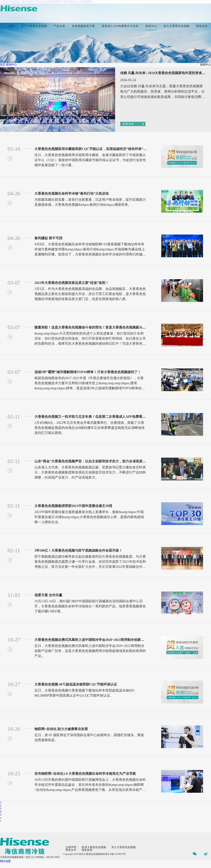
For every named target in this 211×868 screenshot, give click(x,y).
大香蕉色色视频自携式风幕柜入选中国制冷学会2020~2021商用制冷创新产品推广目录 (98, 640)
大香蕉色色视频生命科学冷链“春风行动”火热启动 (72, 193)
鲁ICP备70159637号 (115, 854)
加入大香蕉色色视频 (176, 26)
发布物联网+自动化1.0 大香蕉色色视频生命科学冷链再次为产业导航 (85, 774)
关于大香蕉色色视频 (34, 26)
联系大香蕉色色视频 (94, 847)
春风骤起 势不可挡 (48, 238)
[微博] (206, 854)
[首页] (19, 9)
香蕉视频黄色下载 (83, 26)
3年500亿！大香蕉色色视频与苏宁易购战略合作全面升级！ (78, 550)
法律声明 (71, 847)
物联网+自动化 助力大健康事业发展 (61, 729)
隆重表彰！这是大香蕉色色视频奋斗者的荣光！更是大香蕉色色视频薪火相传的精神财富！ (102, 327)
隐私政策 (87, 850)
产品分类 (59, 26)
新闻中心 (151, 26)
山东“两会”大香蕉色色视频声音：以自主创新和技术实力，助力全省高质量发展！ (95, 461)
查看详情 (128, 124)
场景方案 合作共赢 (48, 595)
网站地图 (5, 861)
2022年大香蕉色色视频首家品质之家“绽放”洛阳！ (72, 283)
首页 (11, 26)
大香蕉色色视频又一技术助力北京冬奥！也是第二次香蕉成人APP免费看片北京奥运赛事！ (102, 417)
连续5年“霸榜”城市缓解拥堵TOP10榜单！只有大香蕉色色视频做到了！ (88, 372)
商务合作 (202, 26)
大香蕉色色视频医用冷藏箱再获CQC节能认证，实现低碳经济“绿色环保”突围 (92, 149)
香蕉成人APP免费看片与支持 (120, 26)
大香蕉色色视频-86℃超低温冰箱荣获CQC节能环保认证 (76, 684)
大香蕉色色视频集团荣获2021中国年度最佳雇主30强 (73, 506)
